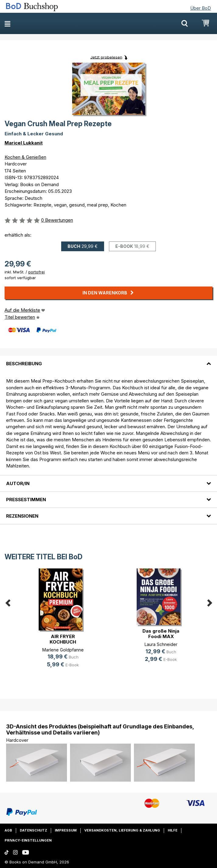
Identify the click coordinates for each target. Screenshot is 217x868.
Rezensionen (22, 516)
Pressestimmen (26, 500)
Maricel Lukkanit (24, 143)
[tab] (108, 360)
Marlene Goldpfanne (63, 650)
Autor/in (18, 483)
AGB (8, 830)
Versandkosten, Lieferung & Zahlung (122, 830)
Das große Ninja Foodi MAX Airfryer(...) (161, 636)
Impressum (66, 830)
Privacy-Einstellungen (28, 840)
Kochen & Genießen (25, 157)
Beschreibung (24, 364)
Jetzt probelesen (106, 57)
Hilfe (173, 830)
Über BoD (201, 8)
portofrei (37, 272)
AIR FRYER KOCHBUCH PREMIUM (63, 642)
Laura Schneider (161, 644)
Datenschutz (33, 830)
